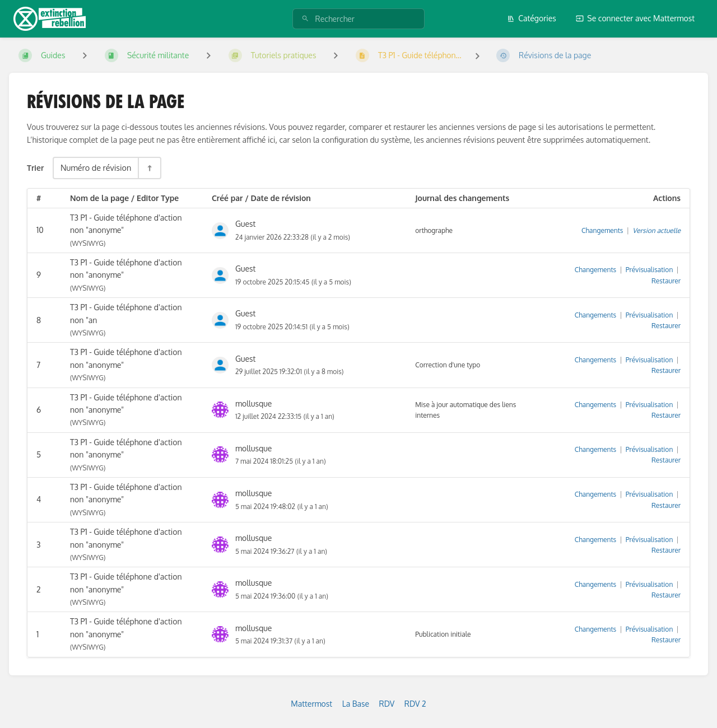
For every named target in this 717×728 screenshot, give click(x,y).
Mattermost (311, 704)
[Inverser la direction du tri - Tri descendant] (149, 168)
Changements (602, 230)
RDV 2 (415, 704)
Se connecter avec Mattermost (635, 18)
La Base (356, 704)
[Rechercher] (305, 19)
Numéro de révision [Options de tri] (96, 167)
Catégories (532, 18)
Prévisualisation (650, 270)
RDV (387, 704)
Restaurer (666, 281)
